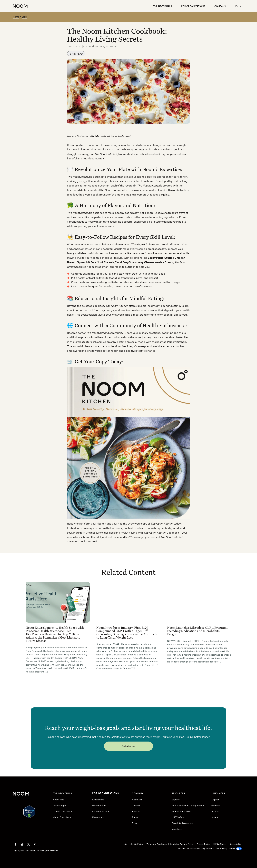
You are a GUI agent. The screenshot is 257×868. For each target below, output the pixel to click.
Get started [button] (128, 746)
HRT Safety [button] (178, 817)
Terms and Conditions (157, 844)
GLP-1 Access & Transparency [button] (188, 806)
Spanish (216, 811)
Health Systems (101, 811)
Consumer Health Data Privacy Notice (194, 848)
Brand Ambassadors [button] (183, 823)
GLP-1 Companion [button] (181, 811)
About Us (137, 800)
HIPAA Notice (220, 844)
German (216, 806)
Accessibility (235, 844)
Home (16, 17)
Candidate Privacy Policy (182, 844)
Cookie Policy (137, 844)
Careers (136, 806)
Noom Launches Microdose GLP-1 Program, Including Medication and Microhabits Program (197, 631)
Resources (98, 817)
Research (137, 811)
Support (176, 800)
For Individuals (162, 6)
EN (237, 6)
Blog (24, 17)
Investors (177, 829)
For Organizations (193, 6)
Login (124, 844)
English (215, 800)
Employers (98, 800)
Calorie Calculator (62, 811)
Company (220, 6)
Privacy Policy (203, 844)
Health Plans (99, 806)
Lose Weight (59, 806)
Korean (215, 817)
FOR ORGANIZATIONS (106, 793)
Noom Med (59, 800)
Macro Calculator (62, 817)
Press (135, 817)
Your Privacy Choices (228, 848)
